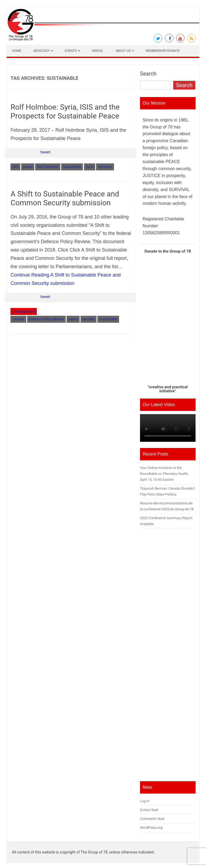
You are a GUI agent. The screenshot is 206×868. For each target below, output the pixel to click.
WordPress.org (151, 828)
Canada (18, 319)
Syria (90, 167)
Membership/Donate (163, 51)
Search (148, 74)
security (89, 319)
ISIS (15, 167)
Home (17, 51)
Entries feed (149, 810)
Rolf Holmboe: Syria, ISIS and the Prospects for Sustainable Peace (65, 112)
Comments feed (152, 819)
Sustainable (72, 167)
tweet (45, 152)
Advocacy (42, 51)
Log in (145, 801)
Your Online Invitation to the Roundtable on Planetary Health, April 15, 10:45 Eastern (164, 474)
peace (28, 167)
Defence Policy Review (46, 319)
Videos (97, 51)
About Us (123, 51)
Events (71, 51)
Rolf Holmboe (48, 167)
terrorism (105, 167)
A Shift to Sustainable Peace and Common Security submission (65, 198)
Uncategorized (23, 311)
